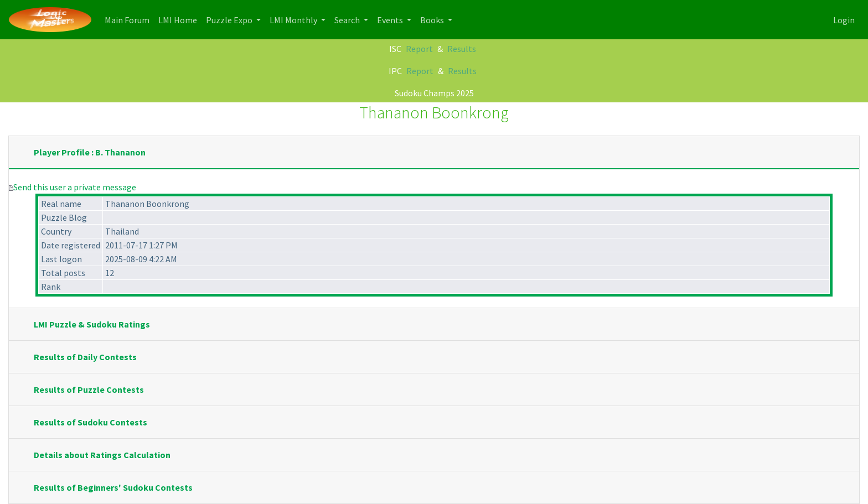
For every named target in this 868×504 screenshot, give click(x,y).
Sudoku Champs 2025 (434, 93)
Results (462, 49)
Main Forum (129, 19)
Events (391, 20)
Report (419, 49)
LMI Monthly (294, 20)
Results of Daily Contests (85, 357)
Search (348, 20)
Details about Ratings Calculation (102, 455)
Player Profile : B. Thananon (90, 152)
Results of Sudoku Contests (91, 422)
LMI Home (180, 19)
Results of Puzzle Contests (89, 389)
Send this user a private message (75, 187)
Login (844, 20)
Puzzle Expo (230, 20)
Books (433, 20)
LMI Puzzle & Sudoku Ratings (92, 324)
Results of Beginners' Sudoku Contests (113, 487)
